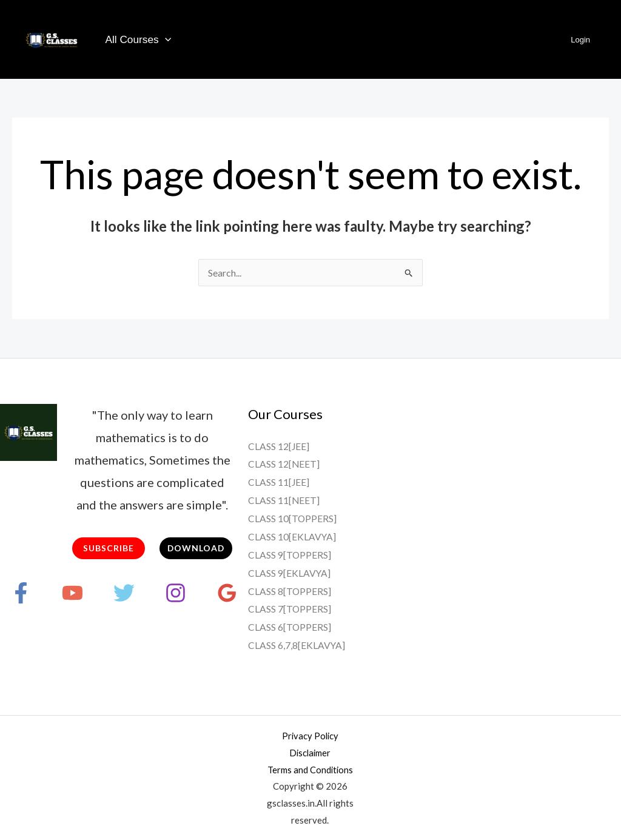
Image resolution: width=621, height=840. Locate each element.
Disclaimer (310, 751)
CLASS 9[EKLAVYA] (290, 572)
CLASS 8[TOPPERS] (290, 590)
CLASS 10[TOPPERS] (293, 518)
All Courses (137, 40)
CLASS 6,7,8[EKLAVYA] (297, 644)
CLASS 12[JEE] (279, 446)
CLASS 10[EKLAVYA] (292, 536)
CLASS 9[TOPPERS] (290, 554)
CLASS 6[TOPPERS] (290, 626)
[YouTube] (72, 593)
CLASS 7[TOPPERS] (290, 608)
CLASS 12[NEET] (284, 464)
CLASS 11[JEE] (279, 482)
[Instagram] (176, 593)
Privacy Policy (310, 734)
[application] (164, 39)
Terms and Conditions (310, 768)
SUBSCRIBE (109, 548)
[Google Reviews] (227, 593)
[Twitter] (124, 593)
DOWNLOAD (196, 548)
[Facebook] (21, 593)
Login (582, 40)
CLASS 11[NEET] (284, 500)
